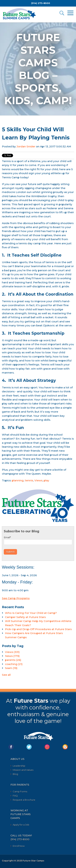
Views (38, 480)
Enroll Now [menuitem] (19, 846)
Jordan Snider (26, 146)
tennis (29, 480)
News (12, 656)
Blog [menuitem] (15, 774)
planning (18, 480)
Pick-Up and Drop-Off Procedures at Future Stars (38, 629)
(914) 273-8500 (41, 3)
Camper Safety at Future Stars (25, 617)
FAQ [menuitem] (15, 796)
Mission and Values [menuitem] (23, 770)
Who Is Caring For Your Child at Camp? (31, 613)
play (46, 480)
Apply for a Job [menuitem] (21, 825)
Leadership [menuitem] (19, 766)
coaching (14, 664)
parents (13, 660)
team (11, 668)
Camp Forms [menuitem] (20, 791)
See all (6, 675)
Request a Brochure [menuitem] (24, 800)
